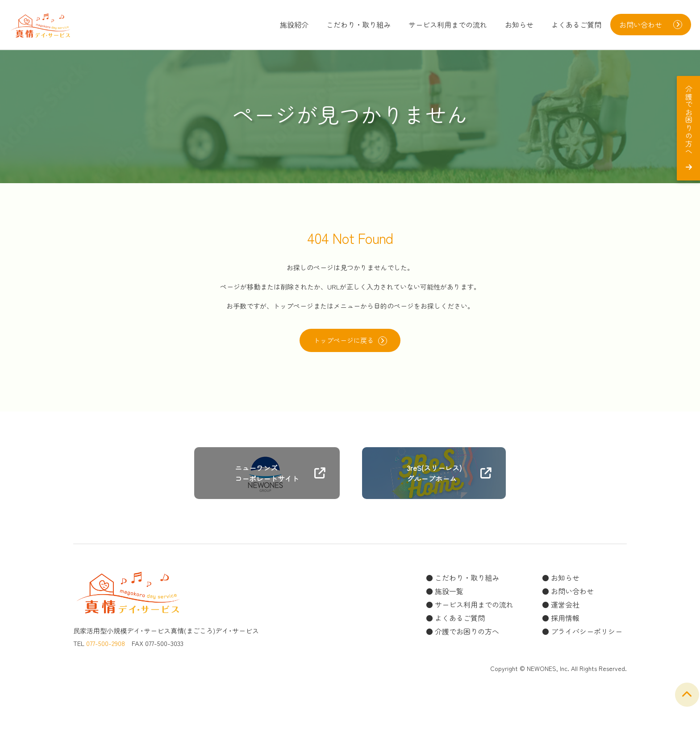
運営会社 (565, 607)
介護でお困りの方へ (467, 634)
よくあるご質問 (576, 25)
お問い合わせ (572, 594)
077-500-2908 (106, 646)
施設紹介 (294, 25)
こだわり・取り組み (358, 25)
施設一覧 (449, 594)
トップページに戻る (350, 342)
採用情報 (565, 621)
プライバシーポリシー (587, 634)
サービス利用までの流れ (448, 25)
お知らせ (519, 25)
